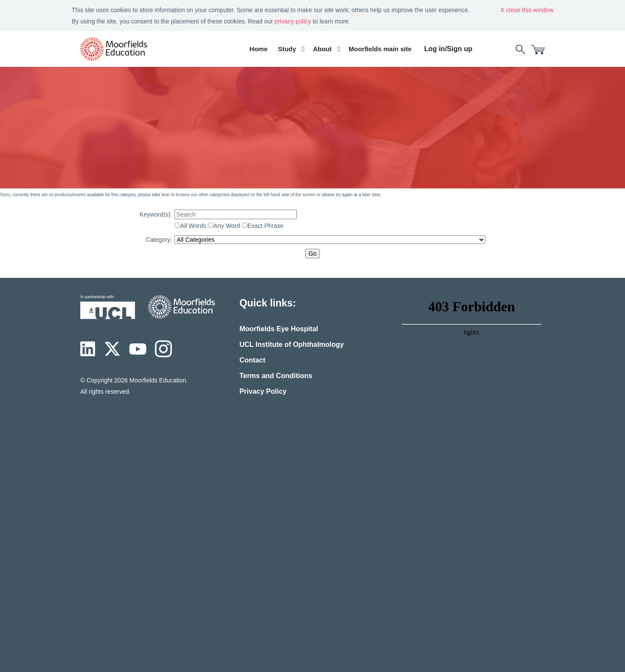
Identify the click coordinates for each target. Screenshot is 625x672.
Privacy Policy (263, 391)
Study (287, 49)
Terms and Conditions (276, 376)
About (322, 49)
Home (259, 49)
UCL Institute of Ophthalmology (292, 344)
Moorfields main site (380, 49)
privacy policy (293, 21)
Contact (253, 360)
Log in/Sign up (448, 49)
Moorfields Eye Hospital (279, 329)
